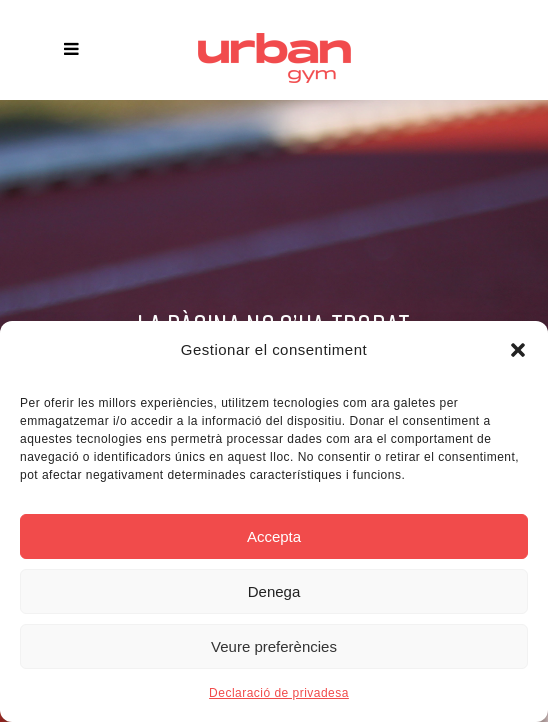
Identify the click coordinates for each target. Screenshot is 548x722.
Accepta (274, 536)
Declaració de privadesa (279, 693)
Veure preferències (274, 646)
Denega (274, 591)
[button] (518, 350)
